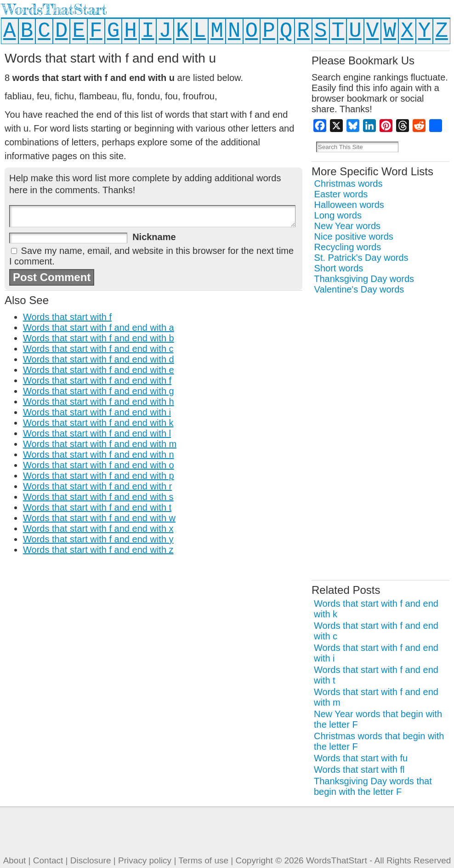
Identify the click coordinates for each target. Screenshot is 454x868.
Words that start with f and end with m (100, 444)
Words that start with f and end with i (97, 412)
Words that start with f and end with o (99, 465)
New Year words (348, 226)
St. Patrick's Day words (361, 258)
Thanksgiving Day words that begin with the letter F (373, 786)
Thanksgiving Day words (364, 279)
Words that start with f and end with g (99, 391)
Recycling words (348, 247)
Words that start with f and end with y (98, 539)
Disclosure (91, 860)
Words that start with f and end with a (99, 328)
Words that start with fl (359, 770)
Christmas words (349, 184)
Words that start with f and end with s (98, 497)
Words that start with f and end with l (97, 433)
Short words (339, 268)
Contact (48, 860)
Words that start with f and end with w (99, 518)
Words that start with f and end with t (97, 507)
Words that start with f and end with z (98, 550)
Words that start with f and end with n (99, 454)
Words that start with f (67, 317)
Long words (338, 215)
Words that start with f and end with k (98, 423)
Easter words (341, 194)
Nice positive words (354, 236)
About (15, 860)
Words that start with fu (361, 758)
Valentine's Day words (359, 289)
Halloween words (349, 205)
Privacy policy (145, 860)
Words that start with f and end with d (99, 359)
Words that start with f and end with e (99, 370)
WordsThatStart (54, 9)
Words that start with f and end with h (99, 402)
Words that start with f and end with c (98, 349)
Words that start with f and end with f (97, 380)
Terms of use (203, 860)
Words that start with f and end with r (97, 486)
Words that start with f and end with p (99, 476)
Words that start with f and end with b (99, 338)
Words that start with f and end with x (98, 529)
